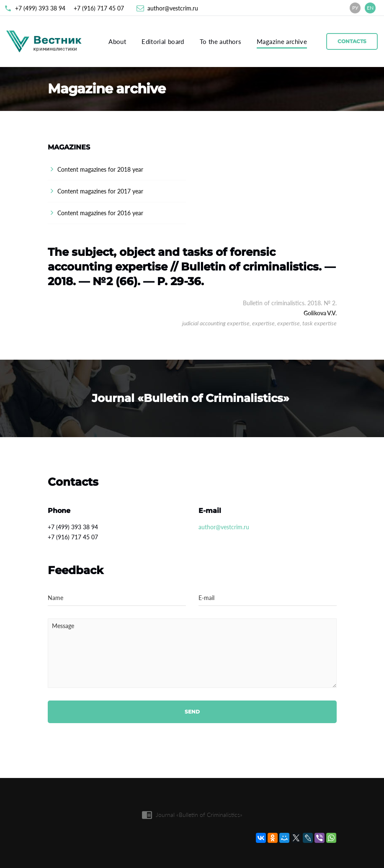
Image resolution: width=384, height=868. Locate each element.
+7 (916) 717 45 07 (99, 8)
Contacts (352, 41)
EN (370, 8)
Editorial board (163, 41)
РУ (355, 8)
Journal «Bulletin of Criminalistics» (199, 815)
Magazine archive (282, 41)
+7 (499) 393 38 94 (40, 8)
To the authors (220, 41)
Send (192, 712)
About (117, 41)
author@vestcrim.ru (173, 8)
